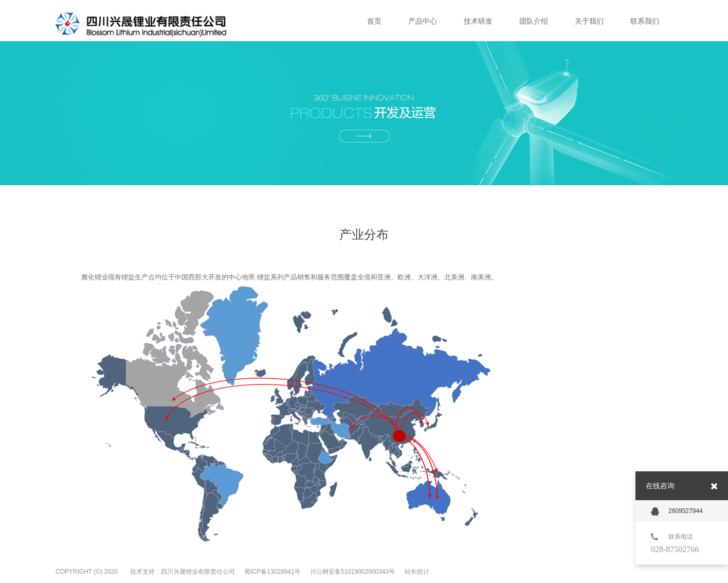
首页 (374, 21)
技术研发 (478, 21)
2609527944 (677, 511)
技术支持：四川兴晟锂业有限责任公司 (183, 572)
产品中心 (423, 21)
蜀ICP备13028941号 (273, 572)
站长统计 (417, 572)
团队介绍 (534, 21)
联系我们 (645, 21)
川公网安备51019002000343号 (353, 572)
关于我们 (589, 21)
